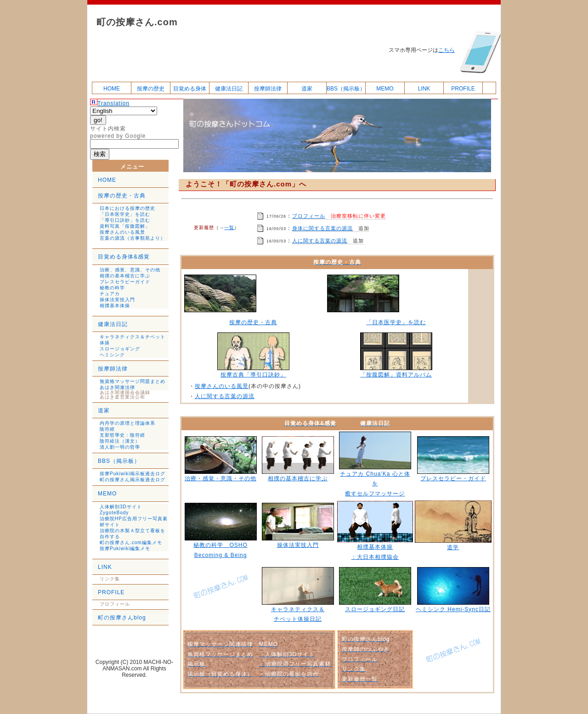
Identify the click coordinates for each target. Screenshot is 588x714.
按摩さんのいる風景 (122, 232)
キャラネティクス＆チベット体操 (133, 340)
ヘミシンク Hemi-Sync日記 (453, 609)
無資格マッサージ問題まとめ (133, 381)
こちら (447, 50)
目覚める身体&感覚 (124, 257)
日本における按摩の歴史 (127, 208)
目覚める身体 (190, 89)
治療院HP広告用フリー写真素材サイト (134, 522)
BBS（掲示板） (346, 89)
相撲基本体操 (115, 306)
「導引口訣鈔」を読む (125, 220)
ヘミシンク (112, 355)
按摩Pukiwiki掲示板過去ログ (133, 474)
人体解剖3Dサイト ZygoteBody (121, 510)
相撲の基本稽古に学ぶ (125, 276)
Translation (113, 103)
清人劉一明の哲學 (120, 447)
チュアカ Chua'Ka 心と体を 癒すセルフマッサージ (375, 484)
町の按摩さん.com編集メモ (131, 543)
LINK (424, 89)
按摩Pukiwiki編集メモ (125, 548)
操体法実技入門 (117, 300)
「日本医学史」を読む (125, 214)
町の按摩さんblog (122, 618)
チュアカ (110, 294)
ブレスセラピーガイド (125, 282)
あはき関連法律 (117, 387)
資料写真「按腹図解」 (125, 226)
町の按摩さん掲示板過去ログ (133, 480)
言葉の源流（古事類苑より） (133, 238)
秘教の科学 (112, 288)
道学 (453, 547)
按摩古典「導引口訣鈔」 (253, 375)
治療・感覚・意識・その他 (220, 478)
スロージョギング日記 (375, 609)
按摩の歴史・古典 (122, 196)
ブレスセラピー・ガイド (453, 478)
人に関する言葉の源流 (320, 241)
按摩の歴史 (151, 89)
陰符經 (107, 429)
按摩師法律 (268, 89)
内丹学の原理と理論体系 (127, 423)
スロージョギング (120, 349)
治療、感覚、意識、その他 (130, 270)
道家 (307, 89)
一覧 (229, 228)
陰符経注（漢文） (120, 441)
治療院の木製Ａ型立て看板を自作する (133, 534)
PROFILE (463, 89)
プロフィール (309, 216)
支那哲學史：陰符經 (122, 435)
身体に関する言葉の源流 (322, 228)
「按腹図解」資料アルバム (396, 375)
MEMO (385, 89)
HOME (112, 89)
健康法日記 (229, 89)
